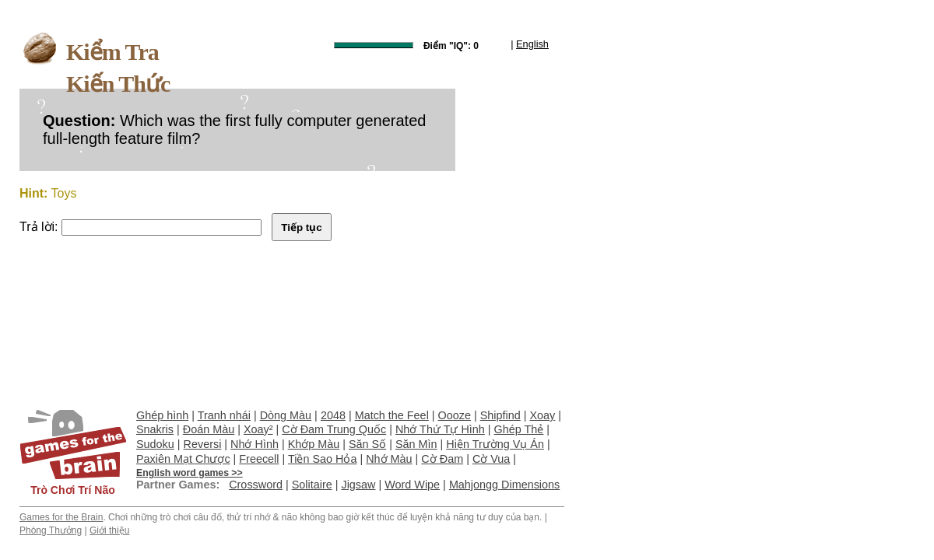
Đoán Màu (209, 429)
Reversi (203, 444)
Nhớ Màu (389, 459)
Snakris (155, 429)
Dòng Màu (286, 415)
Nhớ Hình (255, 444)
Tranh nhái (224, 415)
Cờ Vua (491, 459)
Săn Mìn (416, 444)
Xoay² (258, 429)
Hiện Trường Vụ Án (495, 444)
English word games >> (190, 473)
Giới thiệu (109, 530)
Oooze (455, 415)
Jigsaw (358, 485)
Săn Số (367, 444)
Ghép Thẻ (519, 429)
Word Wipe (412, 485)
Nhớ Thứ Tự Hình (440, 429)
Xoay (543, 415)
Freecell (259, 459)
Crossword (256, 485)
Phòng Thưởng (51, 530)
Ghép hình (162, 415)
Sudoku (155, 444)
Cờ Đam (442, 459)
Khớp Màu (314, 444)
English (532, 44)
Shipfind (500, 415)
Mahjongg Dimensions (504, 485)
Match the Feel (392, 415)
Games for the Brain (61, 517)
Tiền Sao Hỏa (322, 459)
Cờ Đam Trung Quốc (334, 429)
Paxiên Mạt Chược (183, 459)
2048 (333, 415)
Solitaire (312, 485)
